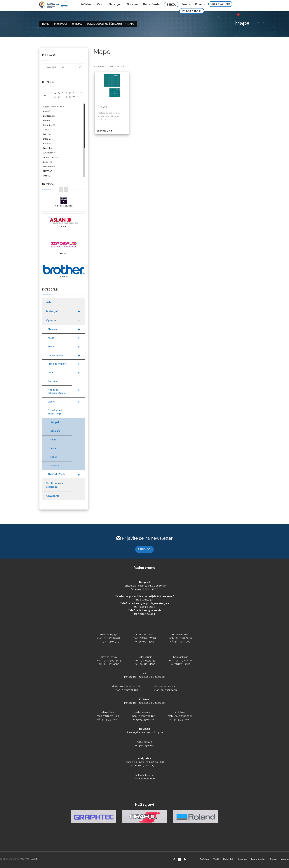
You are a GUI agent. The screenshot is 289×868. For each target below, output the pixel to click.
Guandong (48, 157)
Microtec (47, 167)
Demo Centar (258, 859)
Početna (204, 859)
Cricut (46, 130)
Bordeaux (48, 116)
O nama (285, 859)
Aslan (46, 111)
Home (46, 24)
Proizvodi (61, 24)
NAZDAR (48, 171)
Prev (61, 190)
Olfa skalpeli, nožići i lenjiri (105, 24)
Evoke (34, 859)
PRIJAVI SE (144, 549)
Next (66, 190)
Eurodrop (48, 143)
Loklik (46, 162)
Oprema (77, 24)
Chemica (48, 125)
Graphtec (48, 148)
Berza (273, 859)
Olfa (109, 131)
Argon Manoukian (52, 107)
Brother (47, 120)
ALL (46, 95)
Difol (45, 134)
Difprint (47, 139)
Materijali (228, 859)
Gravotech (48, 153)
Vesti (216, 859)
